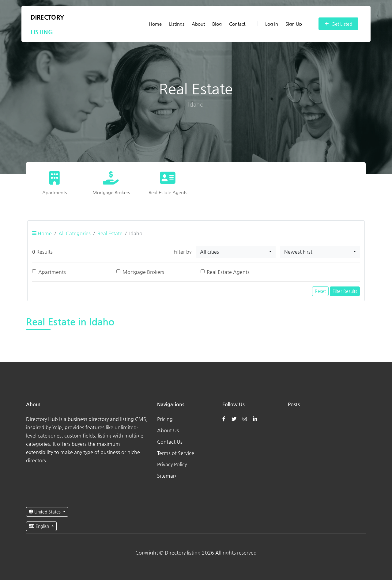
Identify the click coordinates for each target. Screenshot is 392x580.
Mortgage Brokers (143, 272)
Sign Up (294, 24)
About (198, 24)
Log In (268, 24)
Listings (177, 24)
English (40, 526)
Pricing (165, 419)
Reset (320, 291)
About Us (168, 430)
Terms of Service (176, 453)
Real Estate (110, 233)
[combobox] (236, 252)
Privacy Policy (172, 464)
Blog (217, 24)
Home (155, 24)
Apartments (52, 272)
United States (45, 512)
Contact (237, 24)
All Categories (75, 233)
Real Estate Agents (228, 272)
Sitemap (167, 476)
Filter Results (345, 291)
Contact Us (170, 442)
